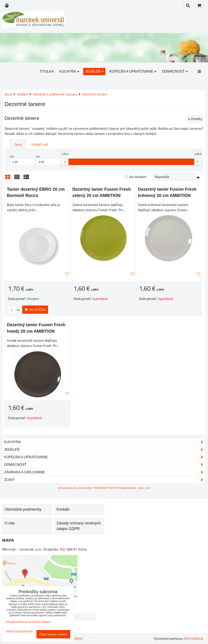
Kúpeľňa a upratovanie (133, 71)
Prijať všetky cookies (53, 634)
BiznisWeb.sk (194, 638)
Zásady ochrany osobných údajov (28, 622)
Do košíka (35, 310)
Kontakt (63, 509)
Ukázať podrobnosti (19, 631)
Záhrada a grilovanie (105, 472)
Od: (22, 160)
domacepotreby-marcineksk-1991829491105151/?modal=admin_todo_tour (104, 488)
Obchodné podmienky (23, 509)
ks (14, 310)
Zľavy (105, 480)
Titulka (47, 71)
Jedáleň (94, 71)
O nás (10, 523)
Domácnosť (175, 71)
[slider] (65, 162)
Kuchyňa (69, 71)
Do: (48, 160)
